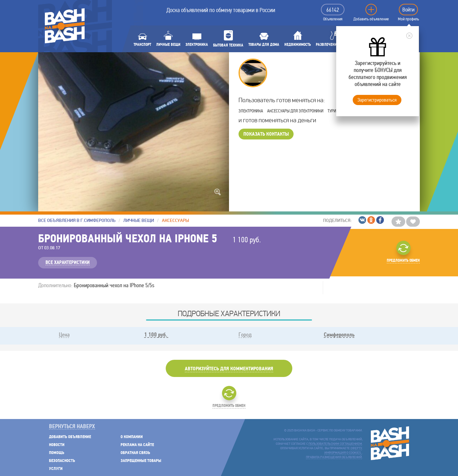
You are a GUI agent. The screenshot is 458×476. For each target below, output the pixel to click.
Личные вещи (139, 220)
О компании (132, 437)
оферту (356, 448)
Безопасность (62, 461)
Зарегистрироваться (377, 100)
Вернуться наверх (72, 427)
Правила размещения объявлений (334, 457)
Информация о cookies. (343, 453)
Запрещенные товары (141, 461)
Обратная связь (135, 453)
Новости (57, 445)
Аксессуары (175, 220)
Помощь (57, 453)
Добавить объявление (371, 19)
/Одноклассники (371, 220)
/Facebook (380, 220)
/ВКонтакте (362, 220)
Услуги (56, 469)
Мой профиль (408, 19)
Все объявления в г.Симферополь (77, 220)
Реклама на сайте (137, 445)
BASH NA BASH (65, 26)
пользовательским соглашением (335, 444)
